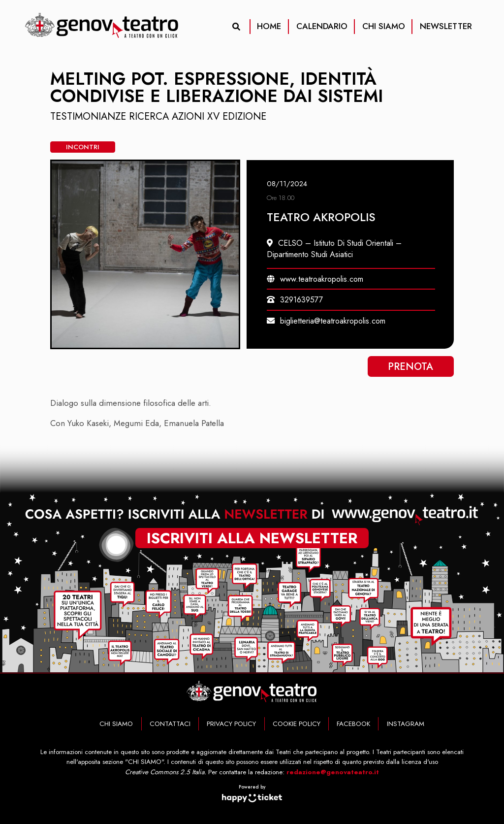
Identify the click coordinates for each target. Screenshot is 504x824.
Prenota (410, 366)
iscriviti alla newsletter (252, 538)
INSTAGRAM (406, 724)
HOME (269, 26)
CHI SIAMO (384, 26)
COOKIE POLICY (297, 724)
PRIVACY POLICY (231, 724)
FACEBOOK (353, 724)
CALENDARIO (322, 26)
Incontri (83, 147)
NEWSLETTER (446, 26)
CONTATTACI (170, 724)
